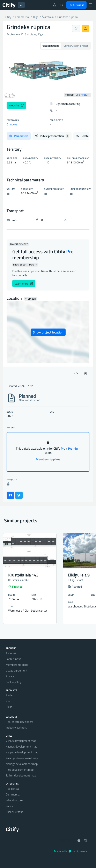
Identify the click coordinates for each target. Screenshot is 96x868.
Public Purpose (14, 812)
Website (16, 105)
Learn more (24, 283)
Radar (9, 695)
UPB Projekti (83, 95)
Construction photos (76, 46)
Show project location (48, 332)
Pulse (9, 707)
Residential (13, 789)
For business (76, 5)
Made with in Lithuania (71, 851)
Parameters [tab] (19, 136)
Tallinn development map (21, 775)
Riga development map (20, 770)
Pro (8, 701)
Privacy (10, 676)
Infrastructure (14, 800)
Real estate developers (20, 722)
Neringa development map (22, 764)
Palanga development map (22, 758)
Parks (9, 806)
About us (11, 653)
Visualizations (51, 46)
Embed (31, 299)
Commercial (13, 794)
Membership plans (48, 459)
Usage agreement (17, 670)
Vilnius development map (21, 741)
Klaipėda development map (22, 752)
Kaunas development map (21, 746)
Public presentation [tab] (52, 136)
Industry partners (16, 727)
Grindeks (12, 124)
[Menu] (90, 5)
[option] (48, 69)
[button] (10, 69)
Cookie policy (13, 682)
